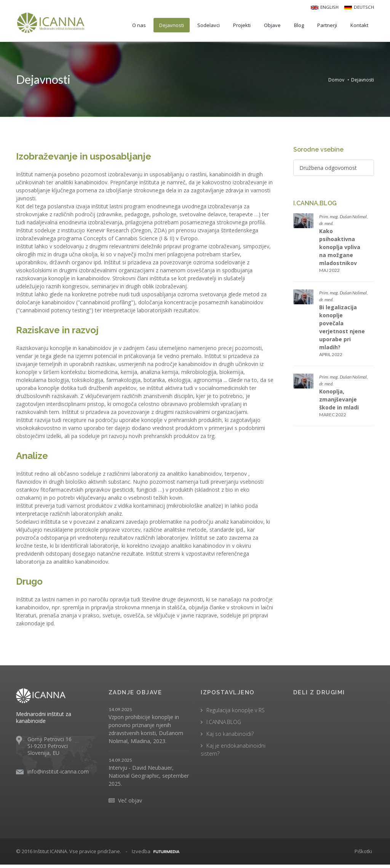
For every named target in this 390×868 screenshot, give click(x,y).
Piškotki (363, 855)
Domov (336, 79)
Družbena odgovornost (328, 169)
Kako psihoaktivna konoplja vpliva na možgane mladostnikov (340, 249)
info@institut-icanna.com (58, 775)
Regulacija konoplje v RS (236, 714)
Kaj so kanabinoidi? (230, 737)
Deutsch (360, 7)
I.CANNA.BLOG (224, 725)
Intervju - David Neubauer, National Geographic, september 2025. (149, 779)
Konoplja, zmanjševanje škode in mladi (339, 401)
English (326, 7)
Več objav (130, 804)
